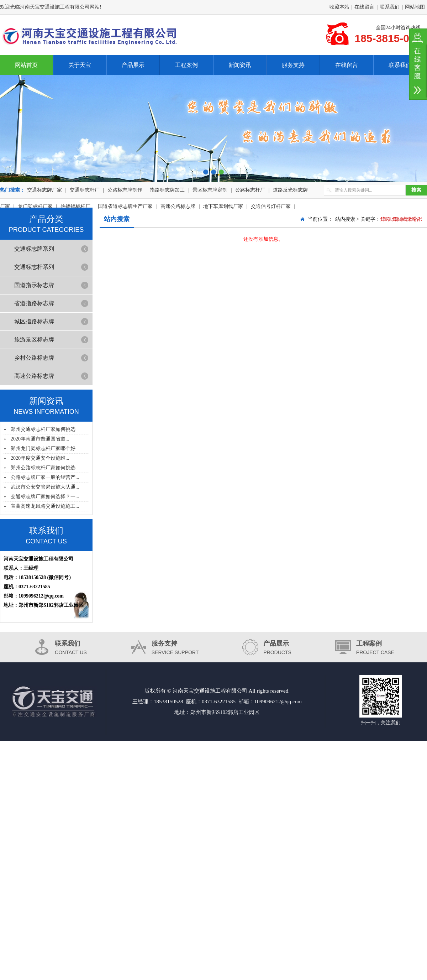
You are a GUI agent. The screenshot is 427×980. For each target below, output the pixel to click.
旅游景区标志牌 (34, 340)
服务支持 (293, 65)
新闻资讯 (240, 65)
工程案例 (186, 65)
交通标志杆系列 (34, 267)
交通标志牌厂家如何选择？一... (45, 497)
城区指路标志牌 (34, 321)
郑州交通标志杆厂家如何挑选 (43, 429)
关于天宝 (80, 65)
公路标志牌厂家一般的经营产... (45, 477)
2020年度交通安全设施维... (40, 458)
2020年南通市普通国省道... (40, 439)
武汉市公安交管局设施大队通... (45, 487)
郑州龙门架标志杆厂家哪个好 (43, 449)
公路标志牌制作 (125, 190)
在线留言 (364, 7)
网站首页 (26, 65)
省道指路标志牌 (34, 303)
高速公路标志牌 (34, 376)
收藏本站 (339, 7)
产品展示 (133, 65)
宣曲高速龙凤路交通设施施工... (45, 506)
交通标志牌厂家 (44, 190)
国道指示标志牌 (34, 285)
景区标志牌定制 (210, 190)
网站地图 (415, 7)
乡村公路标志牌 (34, 358)
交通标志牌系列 (34, 249)
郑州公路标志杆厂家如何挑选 (43, 468)
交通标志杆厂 (85, 190)
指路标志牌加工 (167, 190)
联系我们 (390, 7)
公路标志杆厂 (250, 190)
